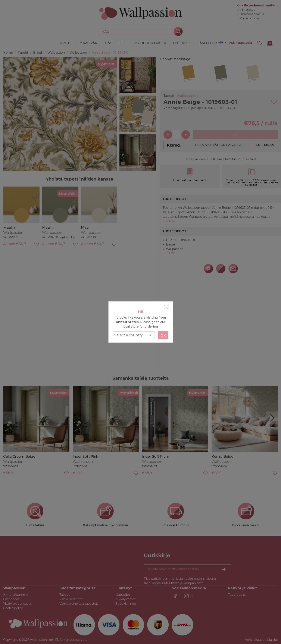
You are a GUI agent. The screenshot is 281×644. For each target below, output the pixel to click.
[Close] (166, 307)
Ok (163, 335)
